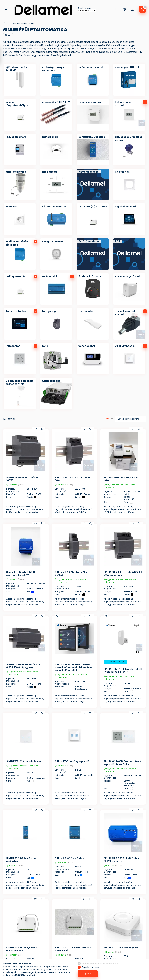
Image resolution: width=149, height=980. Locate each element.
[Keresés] (117, 9)
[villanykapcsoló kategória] (129, 359)
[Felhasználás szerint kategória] (129, 115)
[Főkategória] (4, 23)
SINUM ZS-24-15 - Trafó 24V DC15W (71, 573)
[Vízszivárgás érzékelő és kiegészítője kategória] (20, 393)
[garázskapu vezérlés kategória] (93, 150)
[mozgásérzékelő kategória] (56, 254)
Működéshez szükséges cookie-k (100, 964)
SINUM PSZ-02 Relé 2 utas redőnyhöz (21, 860)
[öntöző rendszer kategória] (93, 254)
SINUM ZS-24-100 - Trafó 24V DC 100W (25, 479)
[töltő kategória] (56, 359)
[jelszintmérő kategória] (56, 184)
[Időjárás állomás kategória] (20, 184)
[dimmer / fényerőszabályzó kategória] (20, 115)
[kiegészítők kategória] (129, 184)
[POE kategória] (129, 254)
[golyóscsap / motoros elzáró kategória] (129, 150)
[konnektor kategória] (20, 219)
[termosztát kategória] (20, 359)
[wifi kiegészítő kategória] (56, 393)
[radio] (112, 419)
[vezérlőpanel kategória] (93, 359)
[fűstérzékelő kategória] (56, 150)
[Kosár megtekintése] (143, 9)
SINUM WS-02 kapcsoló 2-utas (24, 761)
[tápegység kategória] (56, 324)
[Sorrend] (130, 419)
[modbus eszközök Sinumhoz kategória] (20, 254)
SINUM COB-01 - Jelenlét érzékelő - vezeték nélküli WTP (123, 670)
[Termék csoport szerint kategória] (129, 324)
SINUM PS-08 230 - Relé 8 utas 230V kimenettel (121, 860)
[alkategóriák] (145, 102)
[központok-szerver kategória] (56, 219)
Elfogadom (86, 974)
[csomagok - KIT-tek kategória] (129, 80)
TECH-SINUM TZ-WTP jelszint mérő (121, 479)
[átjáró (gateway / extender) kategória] (56, 80)
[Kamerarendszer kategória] (93, 184)
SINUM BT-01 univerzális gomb (121, 948)
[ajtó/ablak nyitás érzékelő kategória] (20, 80)
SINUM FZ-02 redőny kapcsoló (72, 761)
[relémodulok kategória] (56, 289)
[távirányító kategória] (93, 324)
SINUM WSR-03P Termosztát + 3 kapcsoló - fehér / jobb (122, 763)
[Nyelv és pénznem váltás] (124, 9)
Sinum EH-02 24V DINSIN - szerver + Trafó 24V (21, 573)
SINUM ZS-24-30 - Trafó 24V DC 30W (73, 479)
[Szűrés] (3, 56)
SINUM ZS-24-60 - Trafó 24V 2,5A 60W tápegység (123, 573)
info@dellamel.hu (87, 11)
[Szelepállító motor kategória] (93, 289)
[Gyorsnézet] (42, 429)
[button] (8, 35)
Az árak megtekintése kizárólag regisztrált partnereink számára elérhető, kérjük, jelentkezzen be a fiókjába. (25, 509)
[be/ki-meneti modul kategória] (93, 80)
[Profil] (132, 9)
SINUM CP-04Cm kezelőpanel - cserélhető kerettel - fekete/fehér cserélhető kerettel (74, 667)
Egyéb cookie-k (91, 967)
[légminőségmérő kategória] (129, 219)
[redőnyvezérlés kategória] (20, 289)
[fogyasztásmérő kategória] (20, 150)
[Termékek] (6, 9)
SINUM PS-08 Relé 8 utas (69, 858)
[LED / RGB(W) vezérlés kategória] (93, 219)
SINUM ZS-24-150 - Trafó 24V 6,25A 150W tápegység (23, 666)
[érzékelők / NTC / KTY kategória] (56, 115)
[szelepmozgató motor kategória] (129, 289)
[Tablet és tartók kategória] (20, 324)
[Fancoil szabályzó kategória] (93, 115)
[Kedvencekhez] (35, 429)
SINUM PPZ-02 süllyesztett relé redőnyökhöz (73, 949)
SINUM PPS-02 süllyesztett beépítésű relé (22, 949)
